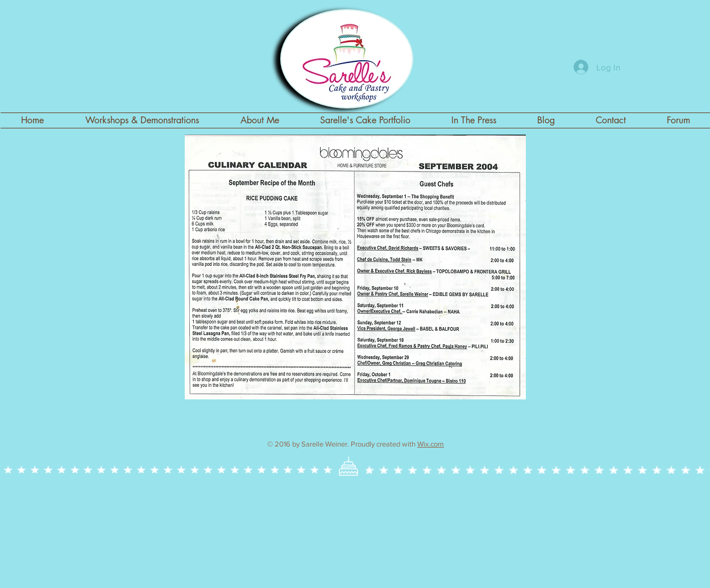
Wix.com (431, 444)
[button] (365, 120)
